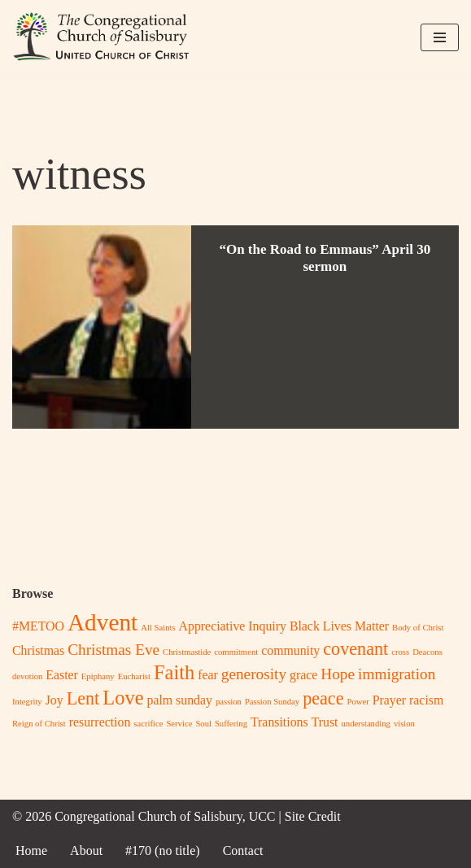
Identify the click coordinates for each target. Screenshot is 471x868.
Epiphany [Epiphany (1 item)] (98, 676)
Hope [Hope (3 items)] (338, 674)
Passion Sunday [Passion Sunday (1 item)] (272, 702)
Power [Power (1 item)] (358, 702)
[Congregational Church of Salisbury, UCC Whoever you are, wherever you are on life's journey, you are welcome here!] (102, 37)
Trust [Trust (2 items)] (325, 722)
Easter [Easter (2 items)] (62, 675)
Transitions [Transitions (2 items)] (279, 722)
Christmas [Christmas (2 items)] (38, 650)
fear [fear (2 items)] (208, 675)
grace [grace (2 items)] (303, 675)
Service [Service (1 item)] (179, 724)
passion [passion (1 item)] (229, 702)
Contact (243, 851)
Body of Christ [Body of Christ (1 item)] (418, 628)
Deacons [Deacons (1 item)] (427, 652)
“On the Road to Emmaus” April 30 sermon (325, 257)
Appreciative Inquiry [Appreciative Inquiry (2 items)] (233, 626)
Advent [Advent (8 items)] (102, 622)
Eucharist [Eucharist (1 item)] (134, 676)
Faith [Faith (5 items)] (174, 672)
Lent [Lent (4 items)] (83, 698)
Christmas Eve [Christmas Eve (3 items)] (113, 650)
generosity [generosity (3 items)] (254, 674)
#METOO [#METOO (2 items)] (38, 626)
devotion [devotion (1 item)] (27, 676)
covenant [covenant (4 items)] (355, 649)
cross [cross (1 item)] (400, 652)
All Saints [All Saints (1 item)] (158, 628)
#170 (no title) (163, 851)
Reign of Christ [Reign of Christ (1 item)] (39, 724)
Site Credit (313, 816)
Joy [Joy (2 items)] (55, 700)
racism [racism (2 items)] (426, 700)
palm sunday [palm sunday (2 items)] (180, 700)
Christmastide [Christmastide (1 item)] (187, 652)
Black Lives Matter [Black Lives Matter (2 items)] (339, 626)
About (86, 851)
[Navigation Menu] (440, 37)
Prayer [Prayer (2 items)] (389, 700)
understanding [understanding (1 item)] (366, 724)
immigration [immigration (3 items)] (397, 674)
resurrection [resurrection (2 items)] (100, 722)
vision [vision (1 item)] (404, 724)
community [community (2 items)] (290, 650)
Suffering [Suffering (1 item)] (231, 724)
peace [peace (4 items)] (323, 698)
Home (31, 851)
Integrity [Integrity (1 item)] (27, 702)
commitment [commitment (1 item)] (236, 652)
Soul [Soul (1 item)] (203, 724)
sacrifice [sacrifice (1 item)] (148, 724)
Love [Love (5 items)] (123, 698)
